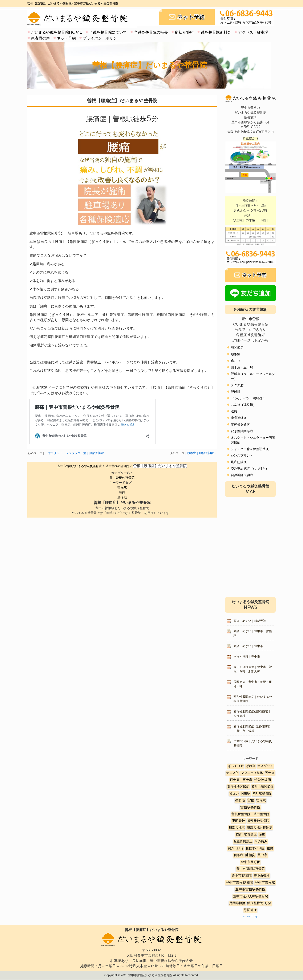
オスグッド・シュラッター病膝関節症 (253, 440)
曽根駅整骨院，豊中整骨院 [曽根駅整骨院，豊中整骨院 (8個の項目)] (250, 814)
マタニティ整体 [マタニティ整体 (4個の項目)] (252, 773)
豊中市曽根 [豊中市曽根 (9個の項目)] (262, 876)
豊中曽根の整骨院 (122, 478)
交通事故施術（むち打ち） (250, 469)
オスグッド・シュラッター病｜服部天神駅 (76, 453)
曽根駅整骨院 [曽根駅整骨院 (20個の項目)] (250, 807)
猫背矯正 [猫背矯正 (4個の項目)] (250, 835)
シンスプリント (242, 456)
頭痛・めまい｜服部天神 (250, 621)
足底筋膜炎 (239, 462)
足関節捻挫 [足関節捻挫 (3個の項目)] (237, 903)
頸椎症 (236, 354)
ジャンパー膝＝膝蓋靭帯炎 (250, 449)
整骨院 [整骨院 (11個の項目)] (240, 801)
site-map (250, 916)
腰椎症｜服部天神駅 (201, 453)
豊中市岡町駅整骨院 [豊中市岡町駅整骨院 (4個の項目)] (251, 869)
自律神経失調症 (242, 475)
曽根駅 (122, 488)
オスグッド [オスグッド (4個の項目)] (265, 766)
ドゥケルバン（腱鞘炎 (247, 398)
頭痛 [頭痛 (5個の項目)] (268, 903)
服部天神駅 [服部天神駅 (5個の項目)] (237, 828)
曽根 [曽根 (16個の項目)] (251, 800)
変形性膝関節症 (242, 431)
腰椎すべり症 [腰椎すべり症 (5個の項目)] (255, 848)
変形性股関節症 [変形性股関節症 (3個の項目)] (238, 787)
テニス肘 (237, 385)
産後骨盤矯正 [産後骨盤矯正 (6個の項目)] (243, 842)
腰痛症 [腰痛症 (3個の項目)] (238, 855)
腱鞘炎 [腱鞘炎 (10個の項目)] (250, 855)
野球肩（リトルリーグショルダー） (253, 376)
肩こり (236, 361)
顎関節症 (237, 348)
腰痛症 (122, 497)
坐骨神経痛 (239, 418)
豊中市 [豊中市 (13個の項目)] (262, 855)
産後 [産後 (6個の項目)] (262, 835)
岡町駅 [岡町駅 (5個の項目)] (246, 794)
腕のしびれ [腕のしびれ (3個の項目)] (236, 848)
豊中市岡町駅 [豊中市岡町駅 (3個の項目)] (250, 862)
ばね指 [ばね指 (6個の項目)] (251, 766)
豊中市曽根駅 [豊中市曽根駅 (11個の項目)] (265, 883)
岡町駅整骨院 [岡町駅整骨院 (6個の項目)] (262, 794)
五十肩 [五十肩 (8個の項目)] (270, 773)
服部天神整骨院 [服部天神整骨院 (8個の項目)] (258, 821)
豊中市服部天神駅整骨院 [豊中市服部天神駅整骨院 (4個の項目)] (251, 896)
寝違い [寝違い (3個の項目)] (234, 794)
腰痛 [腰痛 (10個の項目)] (270, 848)
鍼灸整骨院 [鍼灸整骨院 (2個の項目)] (255, 903)
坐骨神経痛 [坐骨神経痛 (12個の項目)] (263, 780)
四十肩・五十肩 (242, 367)
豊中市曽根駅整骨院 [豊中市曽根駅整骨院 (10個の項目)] (250, 889)
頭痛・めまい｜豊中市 (248, 646)
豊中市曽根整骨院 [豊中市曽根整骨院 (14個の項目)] (239, 883)
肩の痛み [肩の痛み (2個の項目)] (261, 842)
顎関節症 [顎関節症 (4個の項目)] (250, 910)
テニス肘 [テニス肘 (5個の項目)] (233, 773)
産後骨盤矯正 (240, 425)
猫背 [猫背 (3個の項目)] (239, 835)
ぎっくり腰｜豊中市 (247, 657)
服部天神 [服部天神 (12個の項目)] (238, 821)
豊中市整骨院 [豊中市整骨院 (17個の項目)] (242, 876)
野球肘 (236, 392)
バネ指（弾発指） (243, 405)
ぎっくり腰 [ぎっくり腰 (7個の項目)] (236, 766)
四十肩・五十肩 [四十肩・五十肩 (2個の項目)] (241, 780)
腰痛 (122, 493)
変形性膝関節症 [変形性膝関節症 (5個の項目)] (262, 787)
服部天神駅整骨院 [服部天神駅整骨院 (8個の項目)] (259, 828)
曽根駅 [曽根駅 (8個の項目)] (261, 801)
